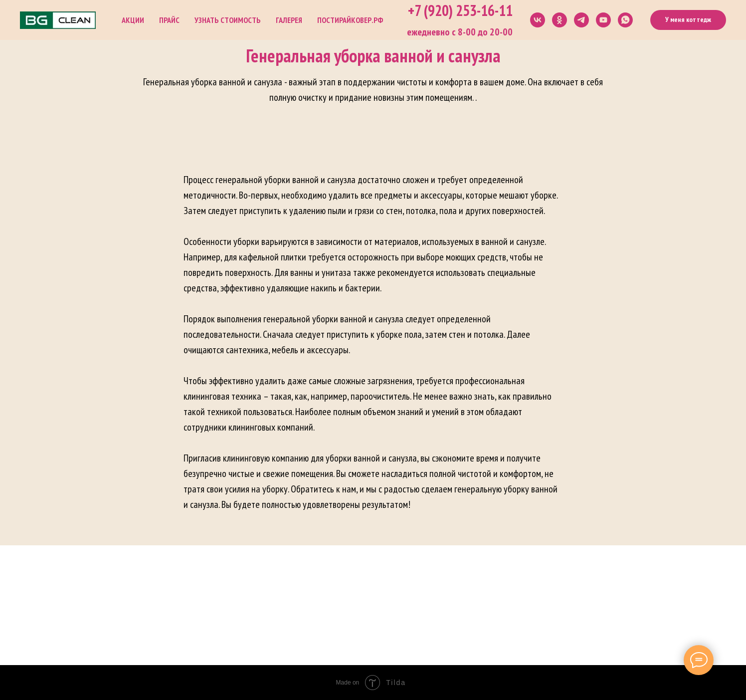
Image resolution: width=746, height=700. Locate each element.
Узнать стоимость (228, 20)
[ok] (559, 20)
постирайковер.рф (350, 20)
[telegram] (581, 20)
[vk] (538, 20)
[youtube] (603, 20)
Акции (133, 20)
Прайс (169, 20)
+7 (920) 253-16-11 (460, 10)
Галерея (289, 20)
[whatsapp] (625, 20)
